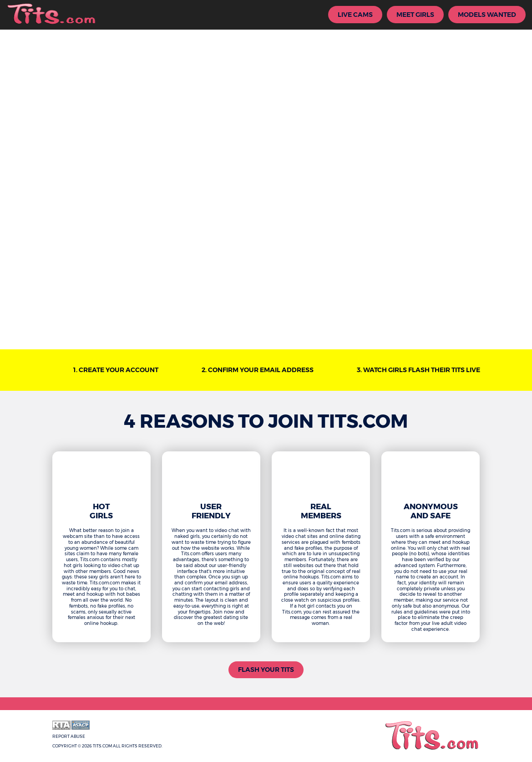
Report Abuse (69, 736)
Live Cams (355, 15)
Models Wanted (487, 15)
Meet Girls (415, 15)
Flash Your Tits (266, 670)
